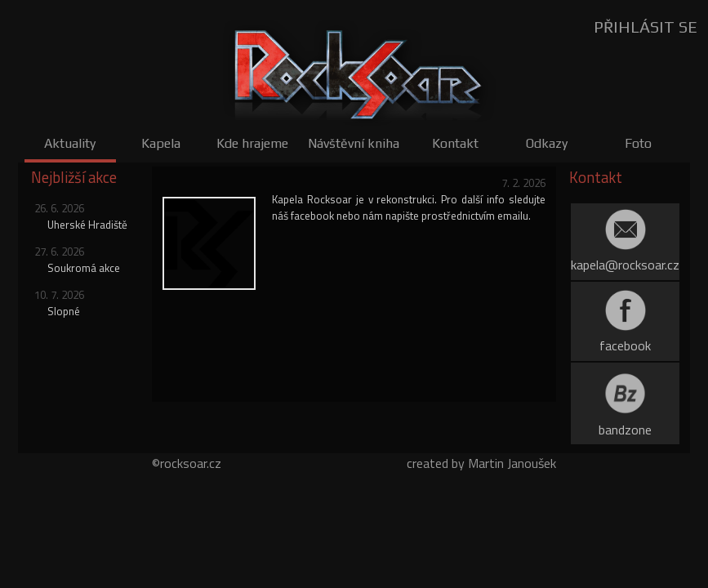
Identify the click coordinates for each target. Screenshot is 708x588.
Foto (638, 143)
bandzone (625, 405)
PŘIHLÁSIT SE (646, 27)
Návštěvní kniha (354, 143)
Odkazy (547, 143)
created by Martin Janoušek (481, 463)
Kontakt (455, 143)
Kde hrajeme (252, 143)
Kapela (161, 143)
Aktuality (70, 143)
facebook (625, 323)
